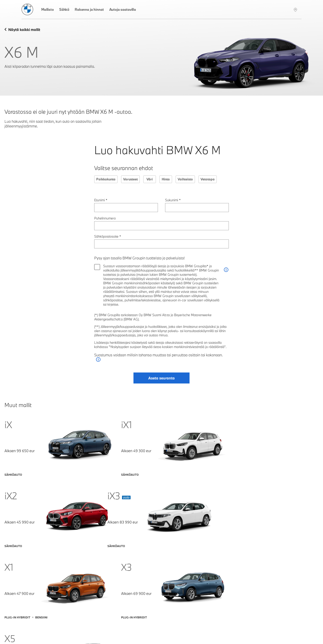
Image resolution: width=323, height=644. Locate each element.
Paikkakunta (106, 179)
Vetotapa (208, 179)
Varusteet (130, 179)
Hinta (166, 179)
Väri (150, 179)
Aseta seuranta (161, 378)
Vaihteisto (185, 179)
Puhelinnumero (105, 218)
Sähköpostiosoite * (108, 236)
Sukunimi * (173, 200)
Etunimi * (101, 200)
